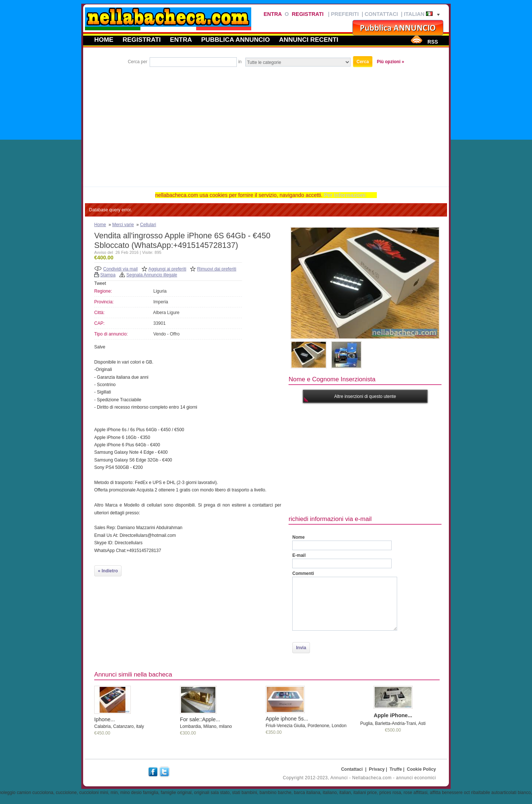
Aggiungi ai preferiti (167, 269)
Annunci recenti (308, 40)
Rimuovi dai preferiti (217, 269)
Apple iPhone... (393, 715)
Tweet (100, 283)
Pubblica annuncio (236, 40)
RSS (433, 42)
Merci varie (123, 225)
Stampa (108, 275)
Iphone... (105, 719)
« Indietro (108, 571)
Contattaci (381, 14)
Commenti (303, 573)
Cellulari (148, 225)
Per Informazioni (345, 195)
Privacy (377, 769)
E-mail (299, 555)
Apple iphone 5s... (287, 719)
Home (104, 40)
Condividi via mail (120, 269)
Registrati (308, 14)
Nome (298, 537)
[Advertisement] (266, 124)
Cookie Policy (421, 769)
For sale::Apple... (200, 719)
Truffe (396, 769)
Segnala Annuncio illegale (152, 275)
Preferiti (345, 14)
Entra (272, 14)
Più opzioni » (391, 62)
